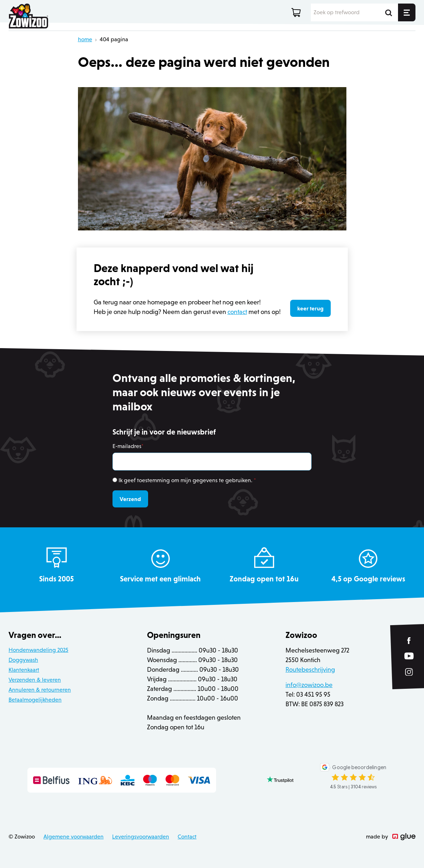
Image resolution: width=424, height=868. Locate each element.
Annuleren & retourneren (40, 690)
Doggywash (23, 660)
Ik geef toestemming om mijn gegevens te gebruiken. (187, 480)
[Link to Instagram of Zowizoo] (409, 672)
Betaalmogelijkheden (35, 700)
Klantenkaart (24, 670)
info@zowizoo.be (309, 685)
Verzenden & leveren (35, 680)
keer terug (310, 308)
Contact (187, 837)
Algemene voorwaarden (74, 837)
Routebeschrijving (310, 670)
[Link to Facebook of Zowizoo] (409, 641)
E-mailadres (128, 446)
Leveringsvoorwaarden (141, 837)
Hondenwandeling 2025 (38, 650)
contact (237, 312)
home (85, 39)
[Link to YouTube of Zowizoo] (409, 656)
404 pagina (114, 39)
